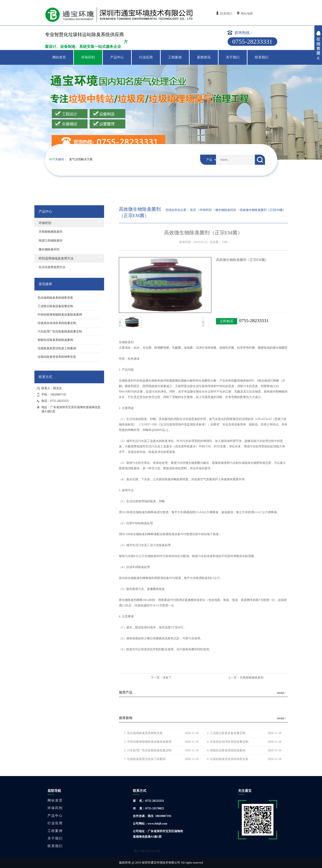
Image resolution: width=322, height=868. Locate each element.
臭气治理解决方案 (81, 159)
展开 (318, 46)
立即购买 (227, 321)
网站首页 (59, 57)
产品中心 (117, 57)
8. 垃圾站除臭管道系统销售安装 (227, 759)
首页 (193, 210)
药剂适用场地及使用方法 (56, 258)
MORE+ (281, 693)
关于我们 (233, 57)
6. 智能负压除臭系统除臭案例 (225, 750)
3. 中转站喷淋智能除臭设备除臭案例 (147, 742)
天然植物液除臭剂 (50, 232)
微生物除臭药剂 (49, 249)
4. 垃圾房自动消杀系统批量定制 (227, 742)
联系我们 (224, 14)
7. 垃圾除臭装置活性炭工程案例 (144, 759)
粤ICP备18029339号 (147, 851)
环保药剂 (88, 57)
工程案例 (175, 57)
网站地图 (245, 14)
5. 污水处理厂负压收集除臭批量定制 (147, 750)
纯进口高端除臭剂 (50, 241)
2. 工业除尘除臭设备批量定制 (225, 733)
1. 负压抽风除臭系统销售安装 (142, 733)
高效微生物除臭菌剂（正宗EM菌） (263, 210)
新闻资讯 (204, 57)
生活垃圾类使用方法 (52, 267)
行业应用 (146, 57)
